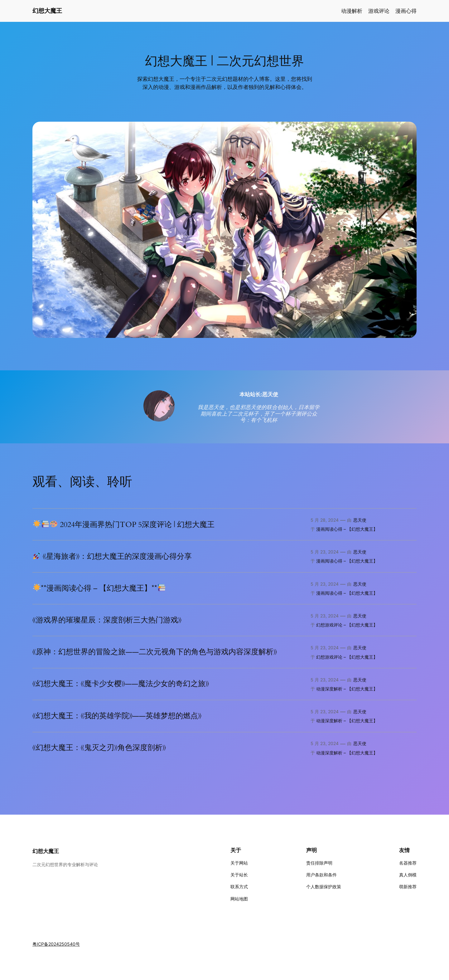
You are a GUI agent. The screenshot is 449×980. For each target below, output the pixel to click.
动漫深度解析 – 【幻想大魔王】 (347, 689)
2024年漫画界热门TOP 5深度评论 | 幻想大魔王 (124, 524)
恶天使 (360, 520)
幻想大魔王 (47, 11)
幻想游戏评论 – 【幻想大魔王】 (347, 625)
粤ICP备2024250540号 (56, 944)
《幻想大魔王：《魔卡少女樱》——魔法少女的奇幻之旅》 (121, 684)
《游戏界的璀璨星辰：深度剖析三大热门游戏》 (107, 620)
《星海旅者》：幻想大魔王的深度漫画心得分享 (113, 556)
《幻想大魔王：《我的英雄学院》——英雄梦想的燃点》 (117, 716)
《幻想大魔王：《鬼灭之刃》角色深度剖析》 (99, 748)
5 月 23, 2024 (325, 552)
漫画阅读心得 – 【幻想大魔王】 (347, 529)
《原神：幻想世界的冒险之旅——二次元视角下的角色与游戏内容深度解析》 (155, 652)
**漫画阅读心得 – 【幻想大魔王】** (99, 588)
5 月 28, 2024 (325, 520)
